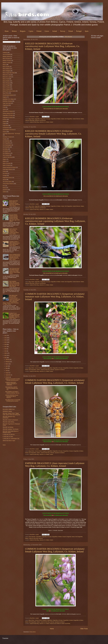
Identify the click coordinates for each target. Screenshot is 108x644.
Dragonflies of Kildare (56, 119)
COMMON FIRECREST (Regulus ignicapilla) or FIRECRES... (11, 384)
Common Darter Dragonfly (41, 368)
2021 (6, 355)
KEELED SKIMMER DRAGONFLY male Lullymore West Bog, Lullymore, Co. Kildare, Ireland (52, 46)
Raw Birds (32, 117)
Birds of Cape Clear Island (9, 73)
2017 (6, 347)
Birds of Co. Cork (7, 75)
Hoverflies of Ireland (7, 137)
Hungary (5, 139)
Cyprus (31, 31)
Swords (4, 180)
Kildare (82, 119)
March (7, 364)
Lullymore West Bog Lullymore (36, 538)
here (53, 109)
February (8, 362)
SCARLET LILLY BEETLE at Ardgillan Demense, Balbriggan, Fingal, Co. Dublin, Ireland (14, 316)
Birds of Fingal (6, 85)
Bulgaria (23, 31)
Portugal (79, 31)
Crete (4, 107)
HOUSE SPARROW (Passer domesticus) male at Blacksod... (12, 396)
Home (7, 31)
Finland (39, 31)
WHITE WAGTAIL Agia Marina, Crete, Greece (14, 231)
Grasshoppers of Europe (8, 130)
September (8, 375)
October (8, 377)
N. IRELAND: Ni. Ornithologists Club (11, 439)
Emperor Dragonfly (67, 537)
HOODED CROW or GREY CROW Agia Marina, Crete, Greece (14, 244)
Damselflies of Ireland (8, 111)
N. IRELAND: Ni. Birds (8, 437)
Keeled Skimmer (76, 119)
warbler (4, 192)
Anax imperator (32, 537)
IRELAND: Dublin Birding (8, 422)
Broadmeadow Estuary (8, 95)
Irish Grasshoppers (7, 145)
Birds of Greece (6, 87)
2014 (6, 340)
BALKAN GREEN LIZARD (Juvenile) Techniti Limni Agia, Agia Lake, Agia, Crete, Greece (15, 218)
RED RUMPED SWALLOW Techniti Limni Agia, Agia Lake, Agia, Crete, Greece (14, 284)
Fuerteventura (6, 128)
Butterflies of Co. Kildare (8, 99)
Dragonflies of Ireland (68, 368)
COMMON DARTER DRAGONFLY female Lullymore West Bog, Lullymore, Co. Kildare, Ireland (55, 381)
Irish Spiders (6, 151)
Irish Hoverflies (6, 147)
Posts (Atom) (33, 632)
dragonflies (37, 119)
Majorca (5, 161)
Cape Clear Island (7, 103)
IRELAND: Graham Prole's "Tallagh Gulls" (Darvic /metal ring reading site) (11, 414)
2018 (6, 349)
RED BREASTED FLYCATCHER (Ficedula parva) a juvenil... (13, 400)
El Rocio (5, 119)
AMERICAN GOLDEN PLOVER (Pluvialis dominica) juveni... (13, 380)
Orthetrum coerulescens (40, 120)
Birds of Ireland (6, 89)
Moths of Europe (7, 163)
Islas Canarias (6, 155)
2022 (6, 358)
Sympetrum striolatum (60, 370)
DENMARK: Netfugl (7, 411)
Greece (47, 31)
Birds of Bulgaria (7, 71)
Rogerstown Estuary (7, 178)
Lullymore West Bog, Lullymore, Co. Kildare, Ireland (41, 122)
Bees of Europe (6, 59)
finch (4, 186)
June (7, 370)
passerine (5, 190)
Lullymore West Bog (30, 120)
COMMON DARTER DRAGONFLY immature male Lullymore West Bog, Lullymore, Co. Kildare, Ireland (55, 297)
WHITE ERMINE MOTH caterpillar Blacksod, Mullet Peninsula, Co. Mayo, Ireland (15, 257)
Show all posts (68, 37)
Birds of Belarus (6, 69)
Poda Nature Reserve (8, 169)
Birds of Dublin (6, 67)
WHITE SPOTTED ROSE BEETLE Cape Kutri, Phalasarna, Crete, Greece (15, 203)
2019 (6, 351)
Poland (71, 31)
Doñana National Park (8, 113)
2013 (6, 338)
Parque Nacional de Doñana (9, 167)
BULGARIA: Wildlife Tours (9, 409)
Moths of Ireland (6, 165)
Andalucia (5, 52)
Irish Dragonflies (68, 119)
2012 (6, 336)
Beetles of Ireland (7, 63)
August (7, 373)
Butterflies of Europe (7, 101)
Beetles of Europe (7, 61)
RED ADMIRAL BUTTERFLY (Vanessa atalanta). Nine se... (13, 392)
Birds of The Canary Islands (9, 91)
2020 (6, 353)
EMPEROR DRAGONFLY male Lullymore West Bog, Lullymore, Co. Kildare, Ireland (55, 464)
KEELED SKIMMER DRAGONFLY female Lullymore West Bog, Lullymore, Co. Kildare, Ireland (53, 134)
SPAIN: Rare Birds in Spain (9, 441)
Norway (63, 31)
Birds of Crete (6, 79)
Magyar (4, 159)
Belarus (14, 31)
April (7, 366)
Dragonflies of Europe (45, 119)
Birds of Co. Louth (7, 77)
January (8, 359)
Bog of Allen (31, 119)
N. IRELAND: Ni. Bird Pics (9, 434)
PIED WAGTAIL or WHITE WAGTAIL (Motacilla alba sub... (12, 388)
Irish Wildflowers (7, 153)
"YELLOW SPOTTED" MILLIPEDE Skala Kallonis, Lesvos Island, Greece (15, 271)
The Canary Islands (7, 182)
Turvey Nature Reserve (8, 184)
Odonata (52, 370)
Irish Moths (5, 149)
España (5, 121)
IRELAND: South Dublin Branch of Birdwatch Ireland (11, 432)
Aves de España (7, 54)
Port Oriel (5, 173)
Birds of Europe (6, 83)
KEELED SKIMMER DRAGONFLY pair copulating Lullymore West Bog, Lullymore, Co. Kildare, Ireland (55, 221)
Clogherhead (6, 105)
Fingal (4, 123)
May (7, 368)
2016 (6, 344)
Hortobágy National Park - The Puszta (11, 134)
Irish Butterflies (6, 141)
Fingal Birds (5, 125)
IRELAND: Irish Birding (8, 427)
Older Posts (84, 629)
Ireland (55, 31)
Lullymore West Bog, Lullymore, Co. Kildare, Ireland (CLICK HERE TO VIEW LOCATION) (50, 624)
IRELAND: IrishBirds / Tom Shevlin (11, 429)
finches (4, 188)
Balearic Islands (6, 57)
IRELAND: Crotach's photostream (10, 420)
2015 (6, 342)
